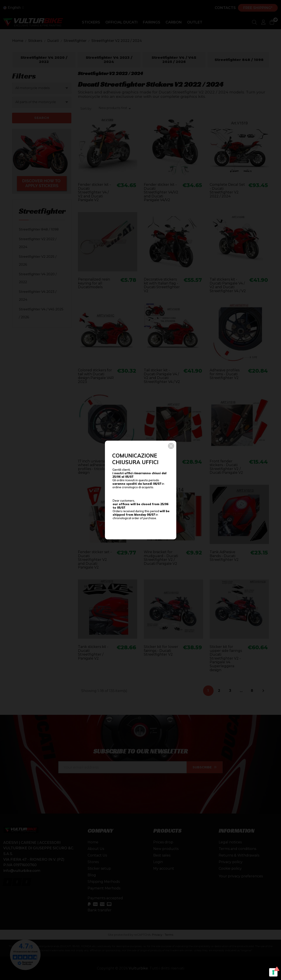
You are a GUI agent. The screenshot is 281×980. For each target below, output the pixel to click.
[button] (171, 446)
